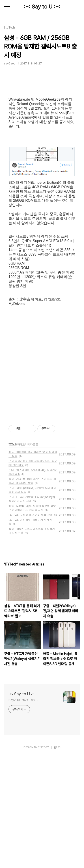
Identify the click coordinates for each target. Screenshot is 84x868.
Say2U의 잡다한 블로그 (23, 812)
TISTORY (43, 860)
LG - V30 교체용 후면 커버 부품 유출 (31, 627)
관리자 (57, 860)
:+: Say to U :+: (42, 7)
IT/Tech (13, 557)
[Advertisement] (42, 121)
